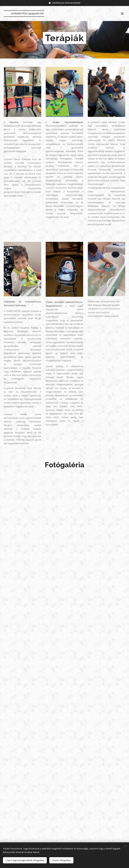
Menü (122, 14)
